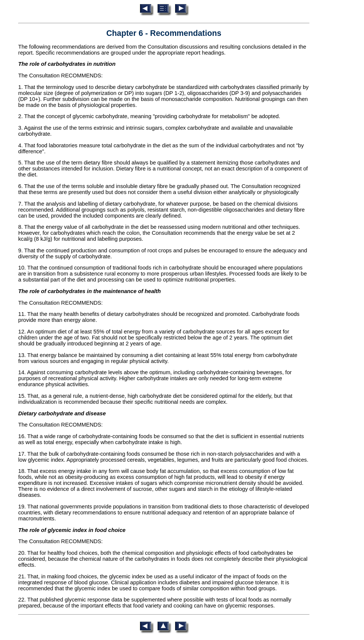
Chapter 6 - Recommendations (164, 33)
